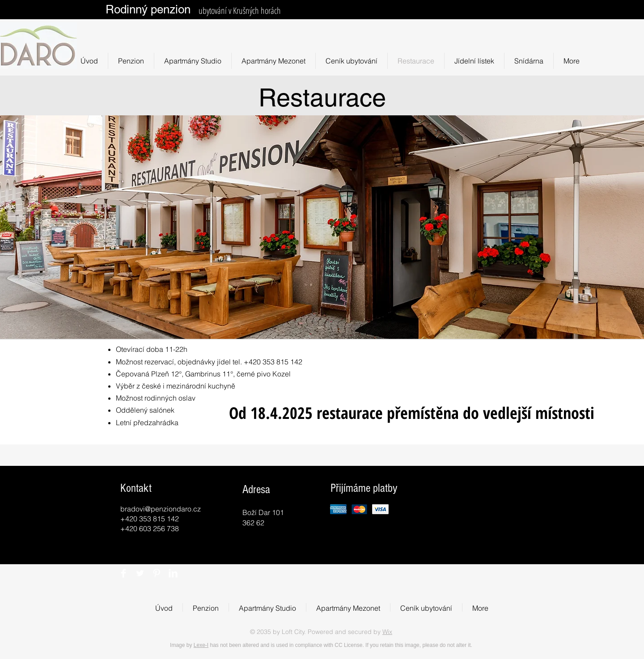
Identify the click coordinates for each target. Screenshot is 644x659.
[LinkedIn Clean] (173, 573)
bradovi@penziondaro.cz (161, 509)
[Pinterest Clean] (157, 573)
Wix (387, 632)
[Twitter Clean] (140, 573)
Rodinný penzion (148, 9)
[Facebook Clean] (123, 573)
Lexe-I (201, 645)
